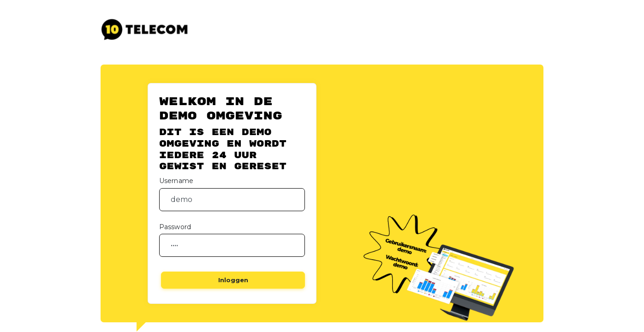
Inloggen (233, 280)
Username (176, 181)
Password (175, 227)
